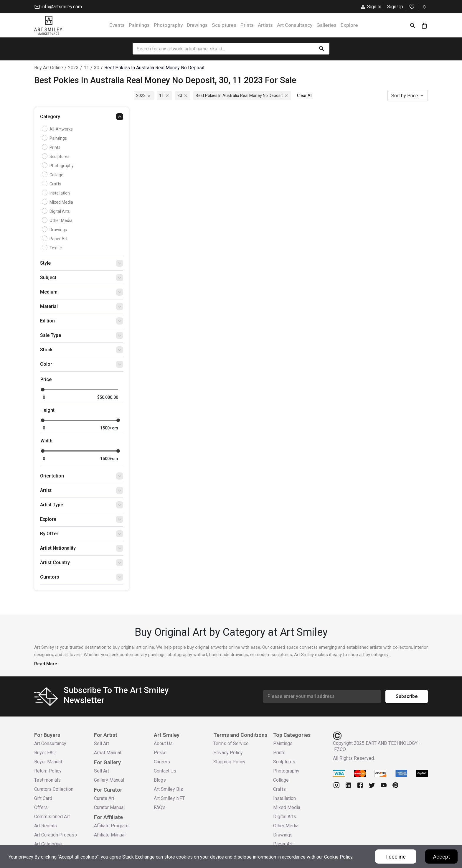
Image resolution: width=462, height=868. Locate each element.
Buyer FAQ (45, 753)
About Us (163, 743)
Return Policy (48, 771)
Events (117, 25)
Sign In (371, 7)
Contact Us (165, 771)
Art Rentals (46, 826)
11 (86, 68)
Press (160, 753)
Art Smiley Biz (168, 789)
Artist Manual (108, 753)
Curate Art (104, 798)
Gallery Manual (109, 780)
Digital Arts (57, 211)
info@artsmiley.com (58, 7)
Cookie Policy (338, 857)
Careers (162, 762)
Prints (247, 25)
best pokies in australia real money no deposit (154, 68)
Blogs (160, 780)
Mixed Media (58, 202)
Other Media (58, 220)
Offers (41, 807)
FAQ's (160, 807)
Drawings (197, 25)
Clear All (305, 95)
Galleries (326, 25)
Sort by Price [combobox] (405, 96)
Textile (53, 248)
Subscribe (407, 696)
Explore (349, 25)
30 (97, 68)
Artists (265, 25)
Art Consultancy (295, 25)
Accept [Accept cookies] (442, 857)
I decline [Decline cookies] (396, 857)
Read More (46, 664)
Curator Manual (109, 807)
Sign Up (395, 7)
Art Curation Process (56, 835)
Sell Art (102, 743)
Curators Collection (54, 789)
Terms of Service (231, 743)
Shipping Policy (229, 762)
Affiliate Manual (110, 835)
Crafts (52, 184)
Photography (168, 25)
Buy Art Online (49, 68)
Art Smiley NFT (169, 798)
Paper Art (55, 239)
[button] (82, 118)
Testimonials (47, 780)
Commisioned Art (52, 817)
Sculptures (224, 25)
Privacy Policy (228, 753)
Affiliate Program (111, 826)
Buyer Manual (48, 762)
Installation (57, 193)
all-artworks (58, 129)
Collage (53, 175)
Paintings (139, 25)
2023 (73, 68)
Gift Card (43, 798)
